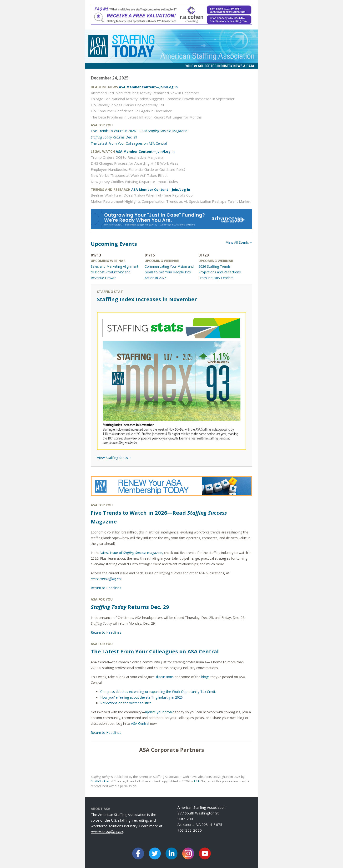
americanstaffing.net (107, 832)
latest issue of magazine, (132, 553)
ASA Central (140, 723)
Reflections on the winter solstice (126, 703)
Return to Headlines (106, 588)
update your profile (160, 712)
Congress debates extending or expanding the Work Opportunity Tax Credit (158, 692)
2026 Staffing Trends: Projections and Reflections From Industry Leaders (220, 272)
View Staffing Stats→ (114, 458)
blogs (205, 677)
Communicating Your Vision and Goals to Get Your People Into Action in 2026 (169, 272)
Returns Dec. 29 (114, 137)
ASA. (197, 781)
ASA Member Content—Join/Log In (148, 87)
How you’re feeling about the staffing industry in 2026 (141, 697)
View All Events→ (239, 242)
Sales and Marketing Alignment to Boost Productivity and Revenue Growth (115, 272)
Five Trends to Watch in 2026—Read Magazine (139, 131)
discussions (165, 677)
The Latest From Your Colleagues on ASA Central (129, 143)
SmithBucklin (100, 781)
